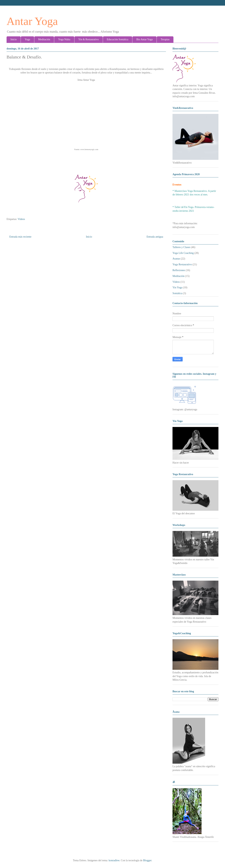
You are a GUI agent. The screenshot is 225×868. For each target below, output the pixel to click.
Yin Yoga (177, 287)
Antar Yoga (32, 21)
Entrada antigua (155, 237)
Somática (177, 293)
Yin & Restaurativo (89, 39)
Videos (21, 219)
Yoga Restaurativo (182, 264)
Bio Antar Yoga (144, 39)
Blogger (147, 860)
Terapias (165, 39)
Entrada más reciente (20, 237)
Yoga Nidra (64, 39)
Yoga (27, 39)
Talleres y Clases (181, 247)
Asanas (176, 259)
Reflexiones (179, 270)
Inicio (14, 39)
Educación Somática (118, 39)
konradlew (114, 860)
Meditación (44, 39)
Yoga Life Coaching (183, 253)
